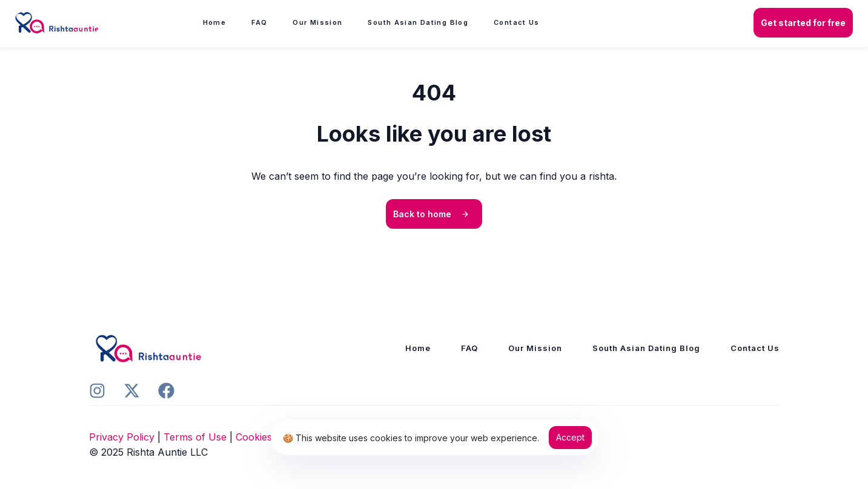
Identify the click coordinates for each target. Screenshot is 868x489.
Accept (570, 437)
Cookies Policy (269, 437)
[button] (803, 23)
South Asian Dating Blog (418, 22)
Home (215, 22)
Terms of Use (195, 437)
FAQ (259, 22)
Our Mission (317, 22)
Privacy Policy (122, 437)
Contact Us (517, 22)
